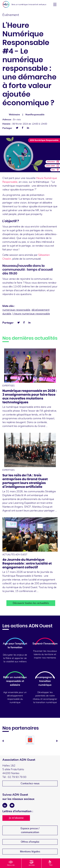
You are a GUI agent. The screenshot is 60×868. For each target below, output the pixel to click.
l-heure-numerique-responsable (31, 314)
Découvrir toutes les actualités (31, 603)
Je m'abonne (16, 818)
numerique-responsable (16, 310)
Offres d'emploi (30, 842)
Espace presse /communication (30, 830)
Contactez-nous (30, 783)
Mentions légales (30, 852)
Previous (3, 741)
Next (57, 741)
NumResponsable (35, 115)
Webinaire (14, 115)
